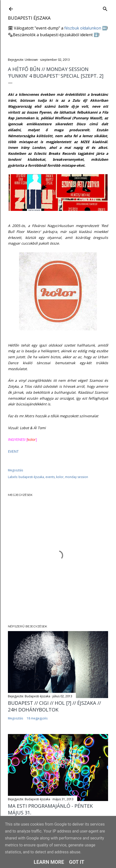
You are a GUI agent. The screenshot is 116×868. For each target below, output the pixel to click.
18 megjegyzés (37, 718)
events (50, 477)
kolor (60, 477)
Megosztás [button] (15, 470)
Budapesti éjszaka (29, 18)
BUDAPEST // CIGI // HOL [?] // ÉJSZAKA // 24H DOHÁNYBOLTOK (54, 706)
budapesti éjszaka (31, 477)
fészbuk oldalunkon (83, 28)
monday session (77, 477)
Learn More (49, 862)
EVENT (13, 451)
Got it (77, 862)
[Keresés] (105, 8)
